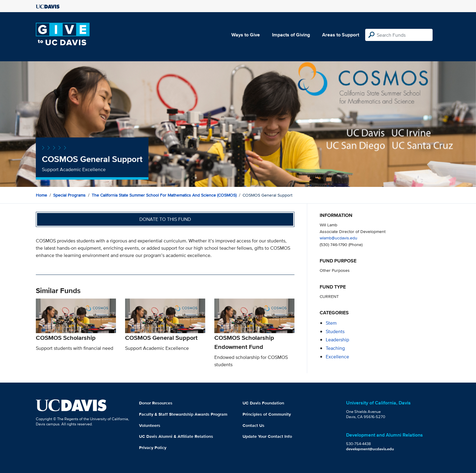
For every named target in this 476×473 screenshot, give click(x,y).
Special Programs (69, 195)
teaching (335, 348)
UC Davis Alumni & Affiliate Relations (176, 436)
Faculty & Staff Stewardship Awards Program (183, 414)
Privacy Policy (153, 448)
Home (41, 195)
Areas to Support (341, 35)
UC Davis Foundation (263, 403)
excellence (337, 357)
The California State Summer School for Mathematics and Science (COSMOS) (164, 195)
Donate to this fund (165, 219)
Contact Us (253, 425)
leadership (337, 340)
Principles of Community (267, 414)
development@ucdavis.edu (370, 449)
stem (331, 323)
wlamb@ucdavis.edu (338, 238)
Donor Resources (156, 403)
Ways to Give (246, 35)
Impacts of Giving (291, 35)
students (335, 331)
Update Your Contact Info (267, 436)
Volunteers (150, 425)
